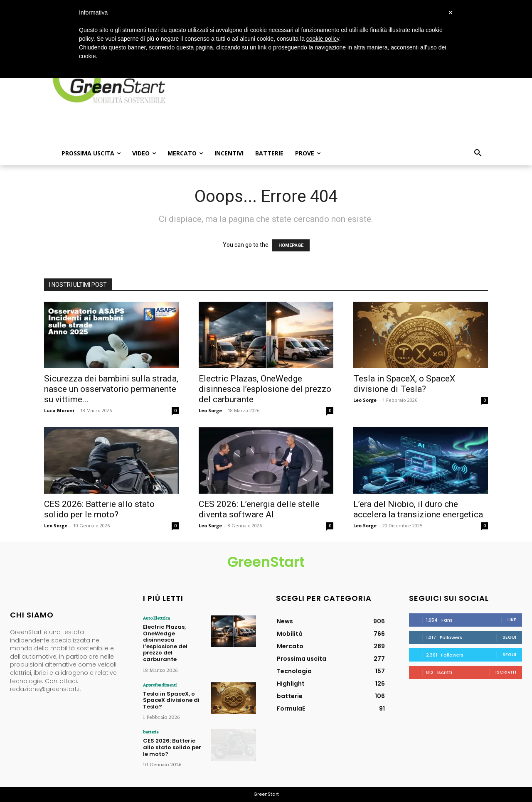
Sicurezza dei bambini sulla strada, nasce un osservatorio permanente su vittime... (111, 389)
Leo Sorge (210, 410)
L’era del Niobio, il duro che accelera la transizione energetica (418, 509)
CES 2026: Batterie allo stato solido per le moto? (99, 509)
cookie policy (323, 39)
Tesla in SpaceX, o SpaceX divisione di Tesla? (404, 384)
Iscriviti (506, 672)
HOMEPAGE (291, 245)
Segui (509, 637)
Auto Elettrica (156, 618)
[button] (478, 153)
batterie (151, 732)
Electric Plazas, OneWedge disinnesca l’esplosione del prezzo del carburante (265, 389)
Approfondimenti (160, 685)
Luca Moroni (59, 410)
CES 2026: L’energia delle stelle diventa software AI (259, 509)
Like (512, 620)
